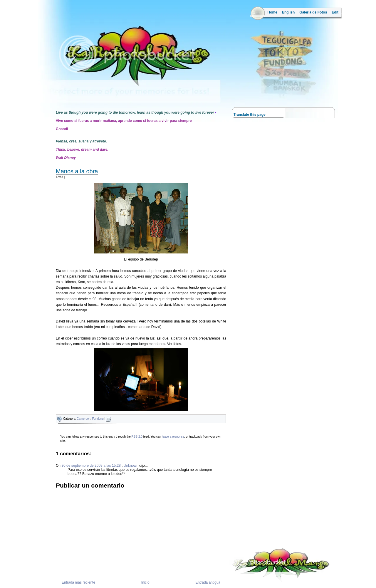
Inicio (145, 582)
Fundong (98, 419)
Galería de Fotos (313, 12)
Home (272, 12)
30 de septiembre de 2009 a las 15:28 (92, 466)
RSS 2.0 (137, 437)
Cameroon (84, 419)
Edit (335, 12)
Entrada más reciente (78, 582)
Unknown (131, 466)
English (288, 12)
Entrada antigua (208, 582)
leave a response (173, 437)
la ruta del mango (50, 94)
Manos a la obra (77, 171)
